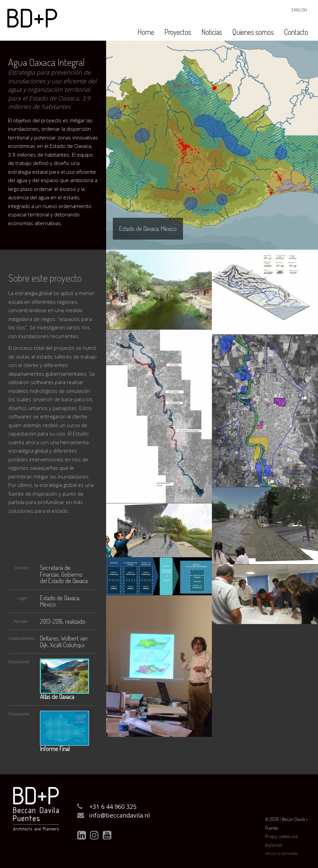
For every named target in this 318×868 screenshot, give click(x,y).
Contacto (296, 32)
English (299, 10)
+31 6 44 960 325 (113, 807)
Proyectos (178, 32)
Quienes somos (253, 32)
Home (146, 32)
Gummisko (290, 853)
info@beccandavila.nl (119, 815)
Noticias (212, 32)
